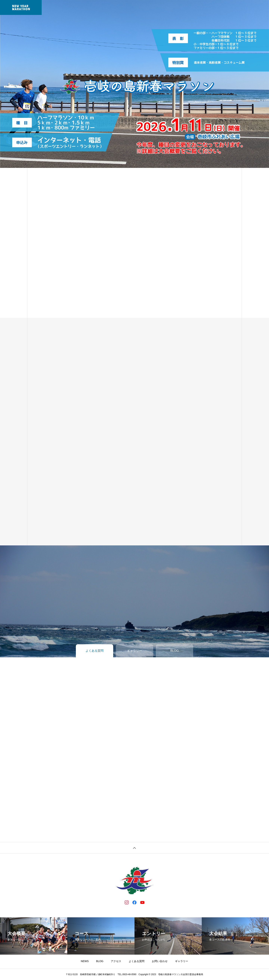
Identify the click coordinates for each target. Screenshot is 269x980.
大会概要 (101, 7)
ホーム (69, 7)
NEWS (84, 7)
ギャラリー (174, 7)
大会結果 (155, 7)
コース (138, 7)
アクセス (116, 961)
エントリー (120, 7)
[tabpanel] (134, 84)
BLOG (100, 961)
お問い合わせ (160, 961)
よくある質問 (196, 7)
